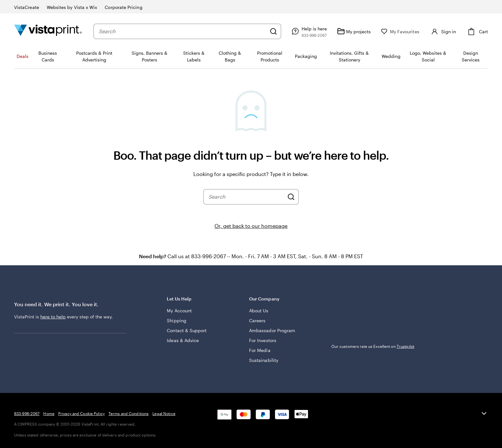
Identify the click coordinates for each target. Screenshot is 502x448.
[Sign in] (443, 31)
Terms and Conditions (129, 413)
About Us (259, 311)
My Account (179, 311)
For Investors (263, 340)
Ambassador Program (272, 330)
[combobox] (182, 31)
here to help (53, 317)
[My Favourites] (400, 32)
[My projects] (354, 31)
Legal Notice (164, 413)
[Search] (273, 31)
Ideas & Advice (183, 340)
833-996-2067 (27, 413)
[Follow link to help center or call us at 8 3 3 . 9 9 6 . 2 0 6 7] (308, 31)
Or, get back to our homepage (251, 226)
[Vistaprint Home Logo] (48, 31)
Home (49, 413)
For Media (260, 350)
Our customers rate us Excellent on (373, 346)
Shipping (177, 320)
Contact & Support (187, 330)
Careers (257, 320)
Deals (23, 56)
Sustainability (264, 360)
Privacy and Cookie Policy (81, 413)
